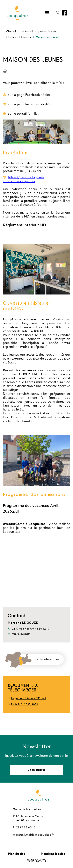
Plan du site (16, 854)
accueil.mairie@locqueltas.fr (35, 835)
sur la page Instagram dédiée (30, 104)
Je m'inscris (36, 770)
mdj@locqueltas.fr (21, 634)
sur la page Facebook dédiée (29, 95)
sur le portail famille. (23, 114)
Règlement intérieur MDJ (25, 225)
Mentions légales (53, 854)
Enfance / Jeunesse (20, 37)
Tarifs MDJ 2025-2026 (24, 704)
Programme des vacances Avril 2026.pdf (31, 508)
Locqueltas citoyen (44, 31)
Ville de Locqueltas (17, 31)
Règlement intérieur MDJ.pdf (28, 698)
